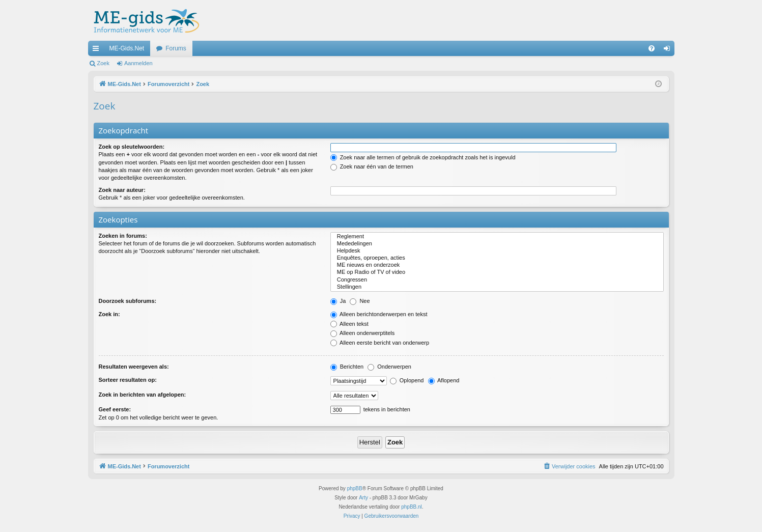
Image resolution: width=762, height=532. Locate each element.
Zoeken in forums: (123, 236)
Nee (360, 301)
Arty (363, 498)
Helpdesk (497, 251)
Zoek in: (109, 314)
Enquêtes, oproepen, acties (497, 258)
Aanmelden (138, 63)
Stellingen (497, 287)
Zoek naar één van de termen (372, 166)
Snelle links (98, 50)
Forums (176, 48)
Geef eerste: (115, 409)
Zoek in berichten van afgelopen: (143, 395)
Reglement (497, 237)
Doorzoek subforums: (128, 301)
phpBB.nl (412, 507)
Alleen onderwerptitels (363, 333)
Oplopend (407, 380)
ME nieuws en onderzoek (497, 265)
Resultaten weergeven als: (134, 367)
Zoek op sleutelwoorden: (132, 147)
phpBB (355, 488)
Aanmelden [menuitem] (669, 50)
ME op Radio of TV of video (497, 272)
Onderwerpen (389, 367)
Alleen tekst (349, 324)
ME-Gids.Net (127, 48)
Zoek (103, 63)
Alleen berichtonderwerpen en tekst (379, 314)
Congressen (497, 280)
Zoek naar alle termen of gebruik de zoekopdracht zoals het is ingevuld (423, 157)
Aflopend (444, 380)
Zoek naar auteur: (122, 190)
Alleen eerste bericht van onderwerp (380, 343)
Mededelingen (497, 244)
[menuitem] (652, 48)
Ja (338, 301)
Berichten (347, 367)
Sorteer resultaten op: (128, 380)
